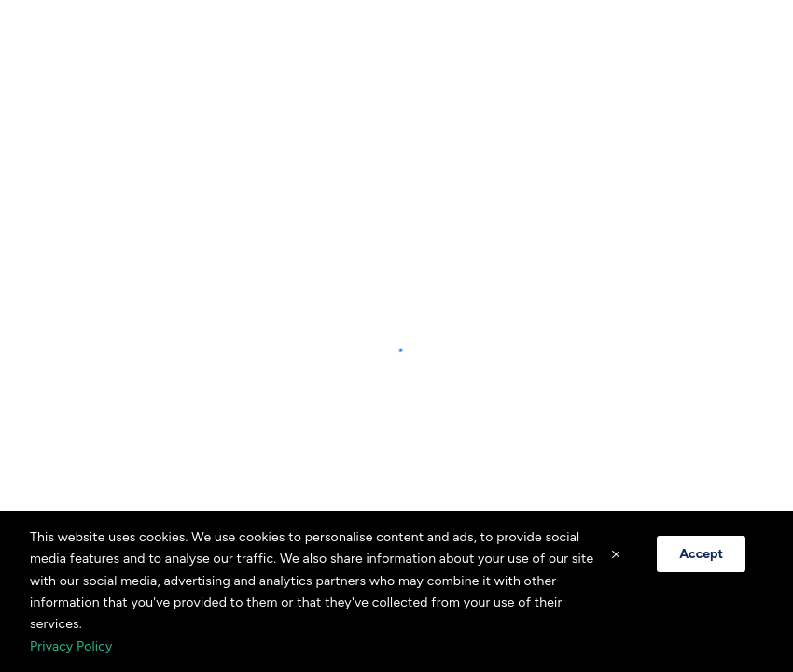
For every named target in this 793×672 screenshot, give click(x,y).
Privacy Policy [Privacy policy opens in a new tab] (396, 257)
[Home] (56, 47)
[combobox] (592, 47)
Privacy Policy (71, 646)
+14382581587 (396, 220)
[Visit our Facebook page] (371, 304)
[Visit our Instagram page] (422, 304)
